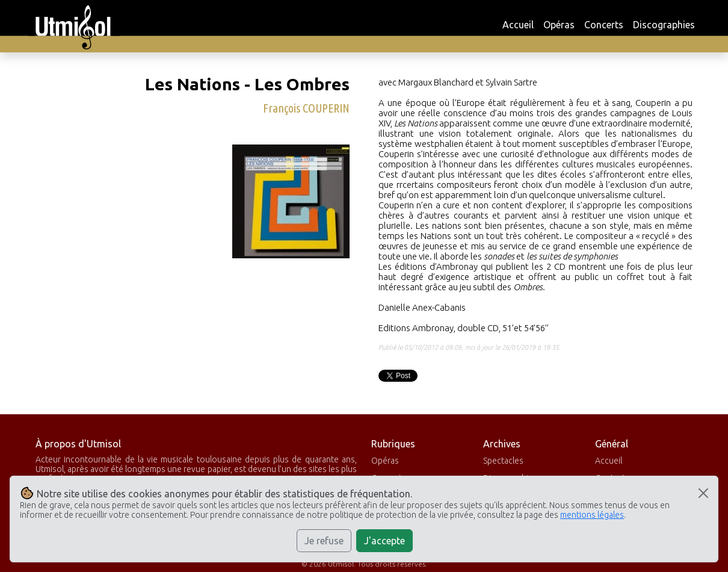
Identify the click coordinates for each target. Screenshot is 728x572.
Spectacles (503, 461)
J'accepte (384, 541)
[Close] (703, 493)
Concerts (604, 25)
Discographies (664, 25)
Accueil (518, 25)
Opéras (559, 25)
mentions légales (592, 515)
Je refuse (324, 541)
